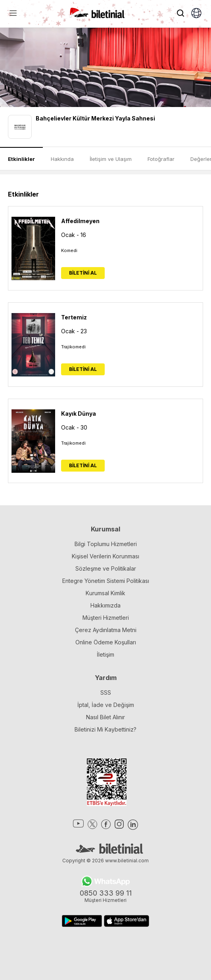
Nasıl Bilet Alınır (105, 717)
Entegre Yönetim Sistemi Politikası (106, 581)
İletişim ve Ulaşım (111, 159)
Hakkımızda (105, 605)
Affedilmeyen (80, 221)
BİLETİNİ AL (83, 273)
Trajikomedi (73, 347)
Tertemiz (74, 317)
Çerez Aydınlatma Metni (106, 630)
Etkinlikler (21, 159)
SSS (106, 692)
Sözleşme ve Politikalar (106, 568)
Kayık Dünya (79, 414)
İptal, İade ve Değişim (106, 705)
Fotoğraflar (161, 159)
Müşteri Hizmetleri (106, 618)
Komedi (69, 250)
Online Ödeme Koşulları (106, 642)
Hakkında (62, 159)
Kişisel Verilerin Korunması (105, 556)
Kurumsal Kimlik (105, 593)
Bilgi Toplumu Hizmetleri (106, 544)
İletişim (105, 654)
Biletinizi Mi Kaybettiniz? (105, 729)
